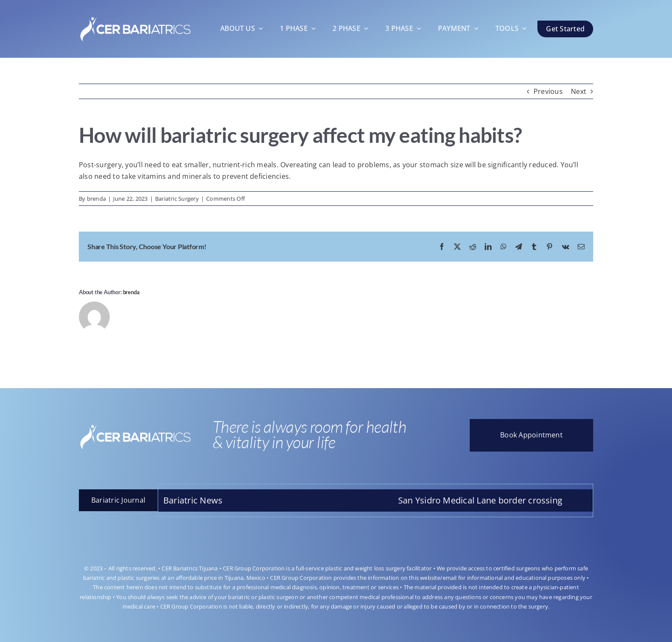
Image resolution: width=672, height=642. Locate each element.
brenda (96, 199)
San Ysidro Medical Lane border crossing (486, 500)
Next (579, 91)
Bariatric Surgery (177, 199)
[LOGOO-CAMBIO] (135, 15)
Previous (548, 91)
